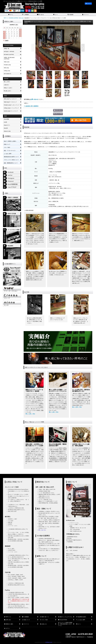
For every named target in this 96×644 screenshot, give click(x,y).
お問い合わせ (34, 99)
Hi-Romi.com (49, 642)
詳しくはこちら (42, 530)
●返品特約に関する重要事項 (31, 106)
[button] (25, 15)
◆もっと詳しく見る (30, 414)
